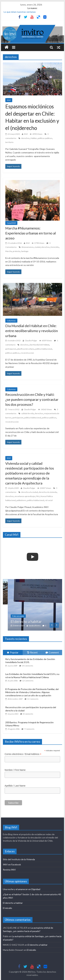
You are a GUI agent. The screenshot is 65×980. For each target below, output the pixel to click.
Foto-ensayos (27, 616)
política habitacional (44, 349)
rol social (49, 500)
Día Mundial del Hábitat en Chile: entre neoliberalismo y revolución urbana (32, 331)
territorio (9, 142)
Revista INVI (9, 870)
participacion (11, 349)
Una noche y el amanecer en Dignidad (22, 889)
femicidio (55, 247)
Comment (52, 652)
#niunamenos (28, 247)
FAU (38, 496)
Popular (13, 652)
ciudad (37, 247)
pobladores (21, 500)
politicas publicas (45, 138)
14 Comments (28, 666)
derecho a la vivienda (48, 492)
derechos (25, 138)
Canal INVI (11, 223)
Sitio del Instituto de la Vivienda (19, 859)
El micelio (7, 908)
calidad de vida (28, 413)
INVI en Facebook (12, 864)
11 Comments (33, 699)
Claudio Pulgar (31, 341)
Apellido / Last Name (15, 786)
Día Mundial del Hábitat (39, 345)
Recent (32, 652)
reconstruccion (27, 353)
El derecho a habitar (35, 622)
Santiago (25, 251)
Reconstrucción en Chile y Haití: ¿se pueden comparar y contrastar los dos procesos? (32, 399)
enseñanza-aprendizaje (25, 496)
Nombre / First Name (15, 770)
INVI (9, 100)
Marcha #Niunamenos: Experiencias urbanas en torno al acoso (31, 233)
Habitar (34, 138)
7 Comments (29, 729)
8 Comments (28, 714)
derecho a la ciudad (30, 492)
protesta (16, 251)
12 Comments (28, 681)
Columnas (11, 321)
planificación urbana (26, 349)
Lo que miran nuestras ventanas (20, 12)
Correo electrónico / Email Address (23, 754)
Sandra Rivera (43, 626)
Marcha (9, 251)
